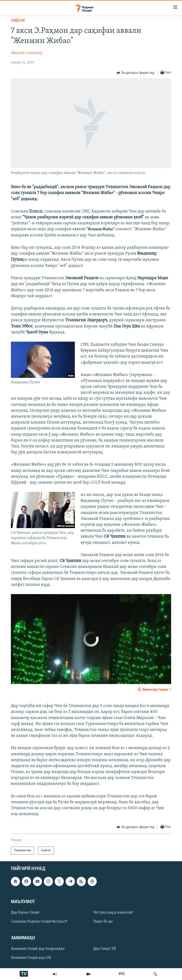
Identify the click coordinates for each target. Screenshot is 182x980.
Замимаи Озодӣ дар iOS (31, 958)
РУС (122, 974)
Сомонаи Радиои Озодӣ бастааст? (39, 922)
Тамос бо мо (103, 922)
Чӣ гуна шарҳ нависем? (113, 913)
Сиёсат (18, 21)
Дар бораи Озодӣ (25, 913)
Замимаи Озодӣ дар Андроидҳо (38, 949)
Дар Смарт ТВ (105, 949)
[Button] (135, 73)
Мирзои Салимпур (27, 53)
